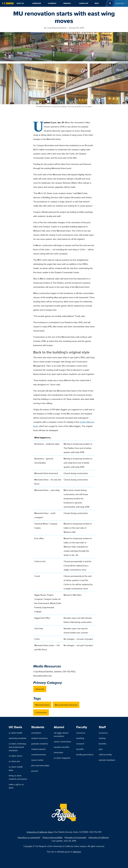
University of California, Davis (40, 832)
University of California (98, 837)
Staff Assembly (105, 754)
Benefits (80, 749)
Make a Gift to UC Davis (16, 786)
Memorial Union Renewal (66, 705)
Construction (41, 712)
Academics (52, 3)
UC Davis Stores (16, 756)
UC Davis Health (15, 733)
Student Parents (38, 749)
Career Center (37, 760)
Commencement (39, 754)
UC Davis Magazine (62, 758)
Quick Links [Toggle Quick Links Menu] (120, 3)
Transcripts (58, 752)
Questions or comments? (29, 837)
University (40, 689)
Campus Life (84, 3)
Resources (81, 733)
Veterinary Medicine (18, 738)
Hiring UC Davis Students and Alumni (18, 777)
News (97, 3)
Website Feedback (107, 760)
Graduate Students (40, 744)
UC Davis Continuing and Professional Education (17, 747)
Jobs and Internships (40, 765)
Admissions (37, 3)
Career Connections (62, 742)
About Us (20, 3)
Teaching (80, 738)
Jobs (101, 749)
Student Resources (39, 738)
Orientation (36, 733)
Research (67, 3)
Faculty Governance (85, 754)
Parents (35, 771)
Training (102, 738)
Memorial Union (42, 705)
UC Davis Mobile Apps (16, 768)
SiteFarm (77, 852)
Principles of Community (75, 837)
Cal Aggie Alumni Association (61, 734)
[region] (64, 545)
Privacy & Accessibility (52, 837)
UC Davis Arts (14, 761)
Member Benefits (62, 747)
